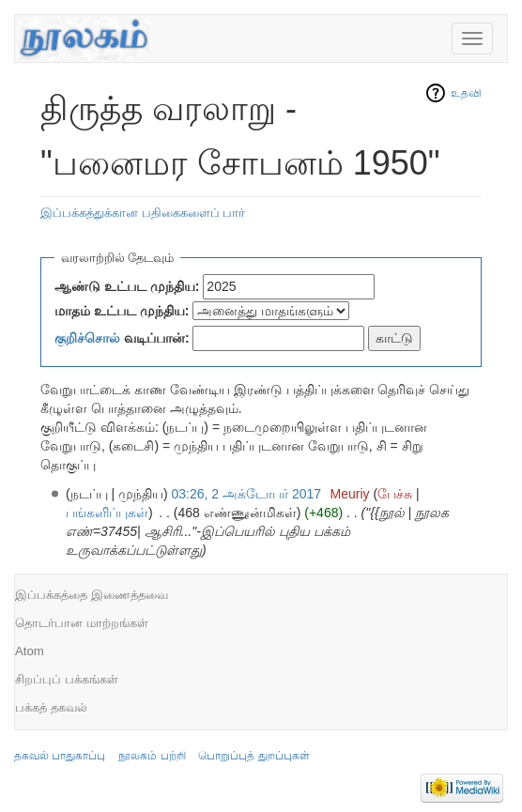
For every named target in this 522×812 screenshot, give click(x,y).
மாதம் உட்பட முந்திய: (122, 311)
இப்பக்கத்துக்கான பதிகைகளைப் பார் (143, 213)
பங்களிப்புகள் (107, 513)
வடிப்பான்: (122, 338)
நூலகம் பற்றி (152, 756)
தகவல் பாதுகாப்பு (60, 756)
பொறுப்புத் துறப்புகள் (253, 756)
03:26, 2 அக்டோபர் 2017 (247, 494)
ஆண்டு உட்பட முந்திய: (127, 286)
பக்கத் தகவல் (51, 707)
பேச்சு (395, 494)
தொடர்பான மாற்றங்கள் (82, 623)
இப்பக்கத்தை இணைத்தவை (92, 595)
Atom (30, 651)
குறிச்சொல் (87, 338)
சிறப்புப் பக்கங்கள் (67, 679)
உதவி (466, 93)
